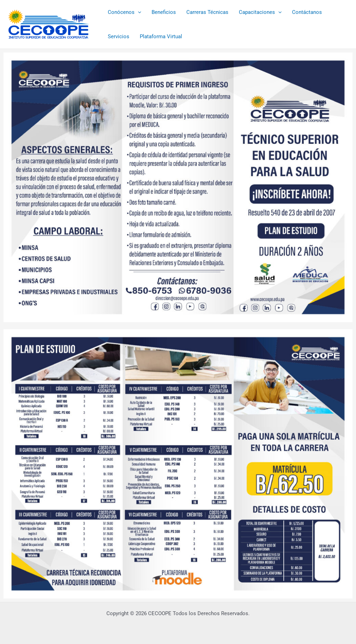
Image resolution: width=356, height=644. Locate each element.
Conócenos (124, 12)
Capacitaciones (260, 12)
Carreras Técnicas (207, 12)
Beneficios (164, 12)
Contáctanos (307, 12)
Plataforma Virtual (161, 36)
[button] (138, 12)
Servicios (119, 36)
